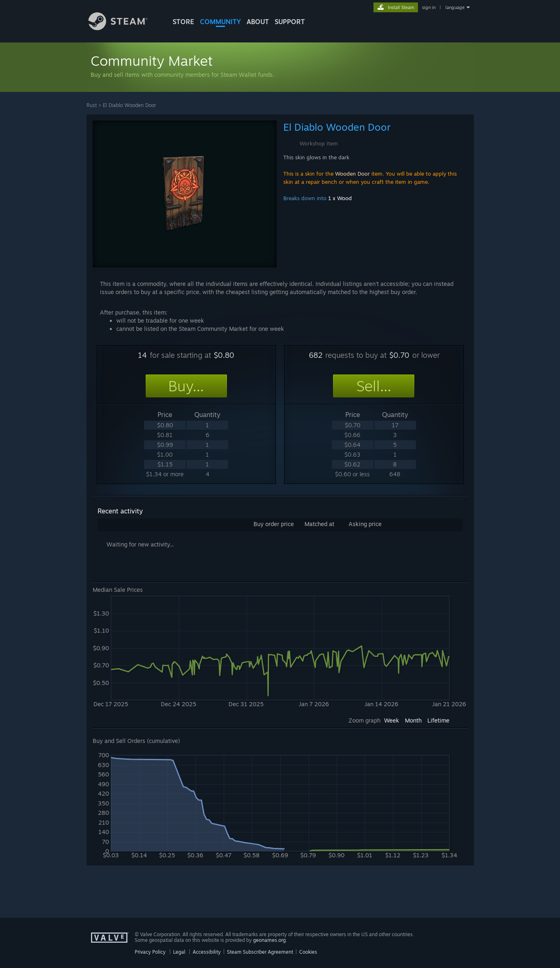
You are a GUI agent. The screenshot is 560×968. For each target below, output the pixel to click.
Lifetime (438, 720)
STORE (183, 22)
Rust (92, 105)
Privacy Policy (150, 952)
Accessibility (207, 952)
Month (413, 720)
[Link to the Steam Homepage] (124, 28)
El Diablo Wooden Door (129, 105)
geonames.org (269, 940)
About (258, 22)
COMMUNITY (220, 22)
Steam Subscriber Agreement (260, 952)
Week (392, 720)
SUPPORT (290, 22)
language (455, 7)
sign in (429, 7)
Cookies (308, 952)
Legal (179, 952)
